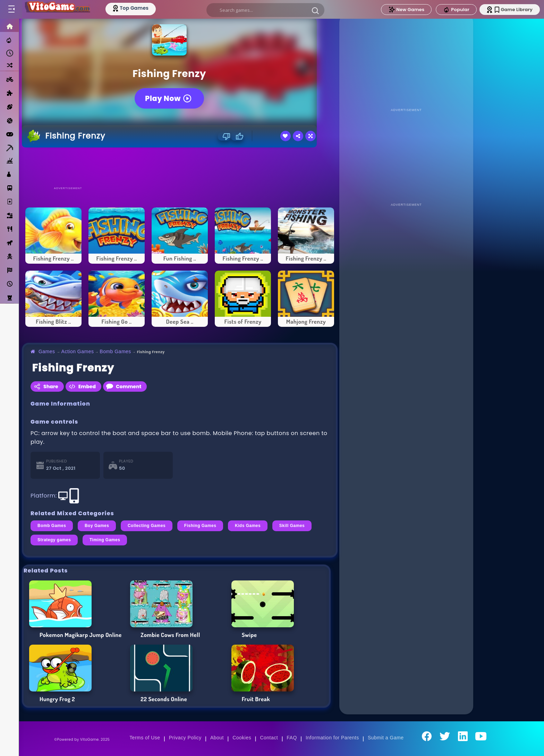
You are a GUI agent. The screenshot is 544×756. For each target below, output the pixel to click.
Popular (456, 10)
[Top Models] (131, 8)
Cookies (242, 738)
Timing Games (105, 540)
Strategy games (54, 540)
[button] (316, 10)
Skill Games (292, 526)
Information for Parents (332, 738)
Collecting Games (147, 526)
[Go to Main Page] (57, 9)
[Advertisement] (180, 167)
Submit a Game (386, 738)
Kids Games (248, 526)
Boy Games (97, 526)
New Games (406, 10)
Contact (269, 738)
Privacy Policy (185, 738)
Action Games (78, 351)
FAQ (292, 738)
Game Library (514, 10)
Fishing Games (200, 526)
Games (47, 351)
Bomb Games (115, 351)
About (217, 738)
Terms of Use (145, 738)
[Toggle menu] (11, 9)
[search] (266, 10)
